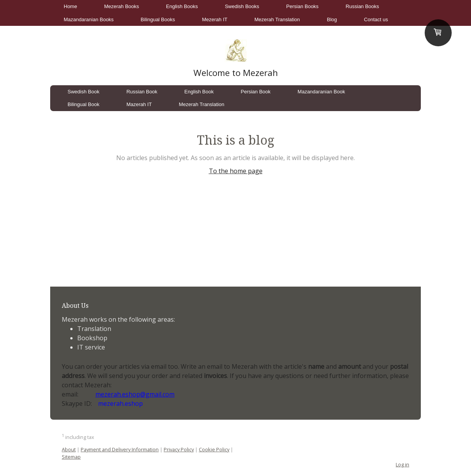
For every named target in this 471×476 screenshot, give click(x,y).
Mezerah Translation (277, 19)
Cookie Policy (214, 449)
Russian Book (142, 92)
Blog (332, 19)
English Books (182, 6)
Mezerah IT (215, 19)
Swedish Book (83, 92)
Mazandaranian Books (89, 19)
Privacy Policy (179, 449)
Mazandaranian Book (321, 92)
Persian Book (256, 92)
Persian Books (302, 6)
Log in (402, 464)
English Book (199, 92)
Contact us (376, 19)
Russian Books (362, 6)
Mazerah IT (139, 104)
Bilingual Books (158, 19)
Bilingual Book (83, 104)
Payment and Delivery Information (120, 449)
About (69, 449)
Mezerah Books (122, 6)
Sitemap (71, 457)
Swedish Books (242, 6)
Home (70, 6)
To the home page (236, 171)
